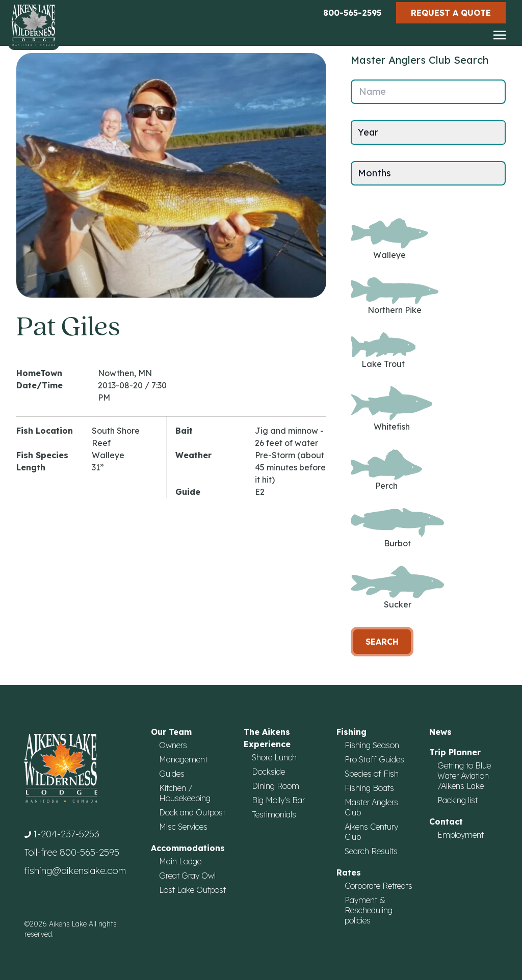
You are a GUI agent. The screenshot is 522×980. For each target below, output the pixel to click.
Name (372, 91)
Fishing (351, 732)
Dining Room (276, 786)
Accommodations (188, 848)
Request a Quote (451, 13)
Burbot (397, 528)
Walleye (389, 239)
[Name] (428, 92)
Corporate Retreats (379, 886)
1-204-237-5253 (66, 834)
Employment (461, 835)
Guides (172, 774)
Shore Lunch (274, 757)
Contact (446, 822)
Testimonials (274, 814)
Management (183, 759)
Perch (386, 470)
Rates (349, 872)
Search (382, 642)
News (440, 732)
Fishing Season (372, 745)
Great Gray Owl (187, 876)
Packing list (458, 800)
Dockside (268, 772)
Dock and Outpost (192, 812)
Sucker (397, 588)
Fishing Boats (369, 788)
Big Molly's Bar (278, 800)
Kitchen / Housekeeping (185, 793)
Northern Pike (395, 296)
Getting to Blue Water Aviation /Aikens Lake (464, 776)
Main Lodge (180, 861)
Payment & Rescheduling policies (369, 910)
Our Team (171, 732)
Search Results (371, 851)
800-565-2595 (352, 13)
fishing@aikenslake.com (75, 871)
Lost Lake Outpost (192, 890)
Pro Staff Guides (374, 759)
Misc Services (183, 827)
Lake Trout (383, 350)
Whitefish (391, 409)
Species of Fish (372, 774)
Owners (173, 745)
